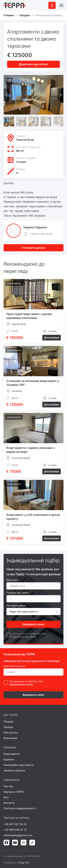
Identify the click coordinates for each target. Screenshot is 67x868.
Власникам (10, 738)
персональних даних (24, 636)
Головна (9, 15)
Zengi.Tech (24, 863)
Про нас (8, 786)
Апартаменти (12, 754)
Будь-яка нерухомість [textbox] (24, 611)
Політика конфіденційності (20, 808)
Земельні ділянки (14, 770)
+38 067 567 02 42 (15, 824)
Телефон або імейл (18, 593)
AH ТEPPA (11, 715)
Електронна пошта (14, 666)
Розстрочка (11, 732)
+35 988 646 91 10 (15, 830)
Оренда (8, 727)
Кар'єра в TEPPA (14, 792)
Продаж (25, 15)
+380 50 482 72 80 (38, 234)
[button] (61, 95)
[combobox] (33, 612)
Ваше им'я (12, 580)
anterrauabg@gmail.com (18, 835)
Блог (6, 797)
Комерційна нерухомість (19, 765)
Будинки (9, 759)
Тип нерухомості (16, 605)
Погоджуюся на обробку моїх (29, 634)
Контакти (9, 803)
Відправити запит (33, 624)
